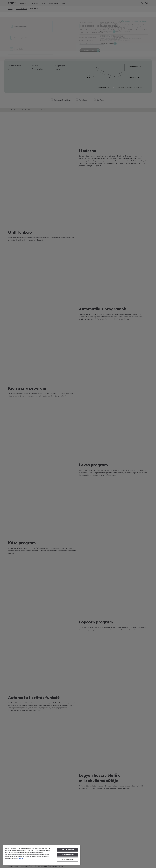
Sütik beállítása (67, 859)
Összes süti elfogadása (68, 850)
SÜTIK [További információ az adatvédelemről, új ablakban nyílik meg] (21, 858)
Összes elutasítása (67, 854)
